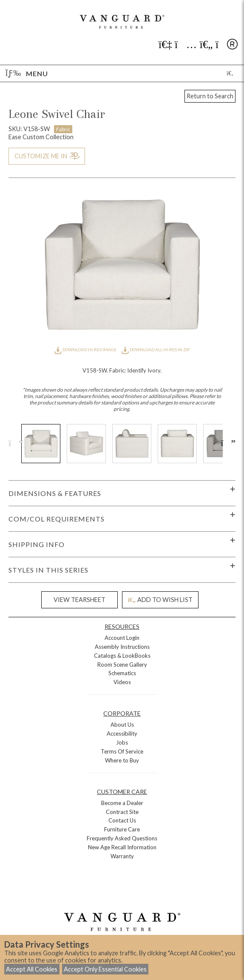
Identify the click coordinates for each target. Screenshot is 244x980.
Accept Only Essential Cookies (105, 969)
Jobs (122, 742)
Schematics (122, 673)
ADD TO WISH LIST (160, 600)
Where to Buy (122, 760)
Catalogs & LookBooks (122, 656)
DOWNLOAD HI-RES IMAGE (86, 350)
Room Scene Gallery (122, 665)
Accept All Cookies (32, 969)
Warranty (122, 856)
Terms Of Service (122, 751)
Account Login (122, 638)
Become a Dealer (122, 803)
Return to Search (210, 96)
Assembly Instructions (122, 647)
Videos (122, 682)
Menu (27, 73)
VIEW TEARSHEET (79, 600)
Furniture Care (122, 829)
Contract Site (122, 812)
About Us (122, 725)
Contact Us (122, 820)
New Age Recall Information (122, 847)
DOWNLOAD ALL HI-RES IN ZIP (156, 350)
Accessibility (122, 734)
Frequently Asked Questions (122, 838)
